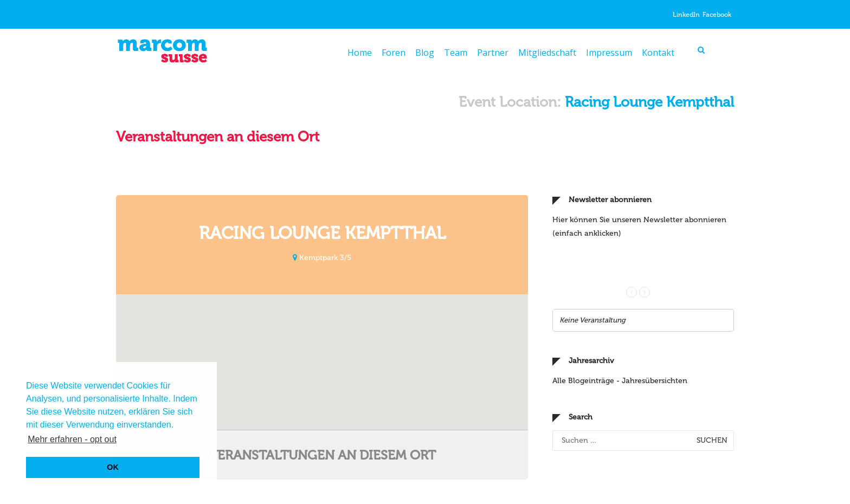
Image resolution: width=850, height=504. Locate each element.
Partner (493, 53)
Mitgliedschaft (547, 53)
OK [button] (113, 467)
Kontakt (658, 53)
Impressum (609, 53)
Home (360, 53)
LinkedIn (686, 15)
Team (456, 53)
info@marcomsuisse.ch (480, 489)
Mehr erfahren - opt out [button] (72, 439)
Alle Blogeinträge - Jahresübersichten (620, 304)
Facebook (717, 15)
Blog (425, 53)
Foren (394, 53)
